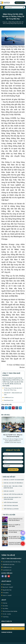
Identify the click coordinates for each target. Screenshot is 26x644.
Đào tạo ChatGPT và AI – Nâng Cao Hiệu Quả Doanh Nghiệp (15, 537)
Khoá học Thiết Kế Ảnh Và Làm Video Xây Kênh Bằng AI (16, 519)
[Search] (24, 7)
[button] (2, 7)
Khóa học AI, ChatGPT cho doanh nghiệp (14, 525)
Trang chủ (5, 22)
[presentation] (4, 426)
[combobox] (13, 7)
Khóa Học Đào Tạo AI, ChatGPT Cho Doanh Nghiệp (16, 531)
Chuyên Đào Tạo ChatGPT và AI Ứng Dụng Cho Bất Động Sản (16, 543)
